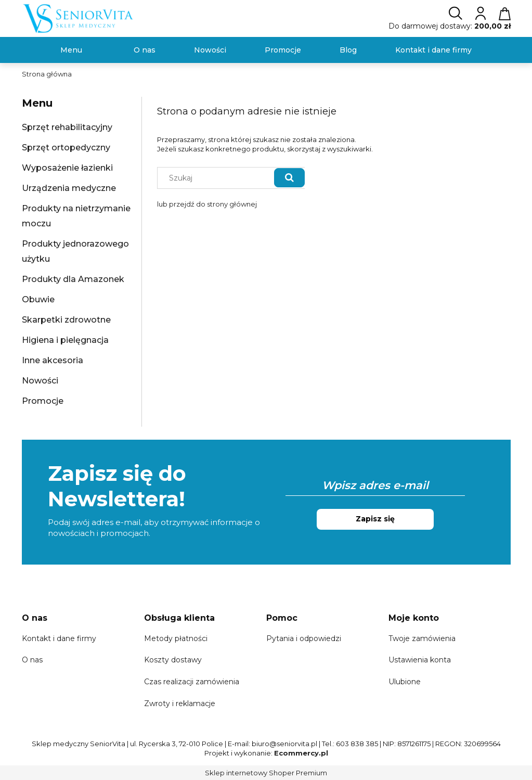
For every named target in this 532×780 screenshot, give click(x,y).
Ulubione (405, 682)
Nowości (40, 381)
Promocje (43, 401)
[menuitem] (71, 50)
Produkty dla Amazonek (73, 279)
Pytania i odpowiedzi (304, 638)
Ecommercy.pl (301, 753)
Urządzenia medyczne (69, 188)
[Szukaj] (289, 178)
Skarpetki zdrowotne (66, 320)
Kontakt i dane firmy (59, 638)
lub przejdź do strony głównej (207, 204)
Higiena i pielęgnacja (65, 340)
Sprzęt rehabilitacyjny (67, 127)
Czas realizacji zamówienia (192, 682)
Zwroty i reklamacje (180, 704)
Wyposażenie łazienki (67, 168)
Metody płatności (176, 638)
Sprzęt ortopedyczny (66, 148)
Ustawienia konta (420, 660)
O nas (32, 660)
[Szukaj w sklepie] (218, 178)
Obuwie (38, 299)
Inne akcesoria (53, 360)
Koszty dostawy (173, 660)
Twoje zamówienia (422, 638)
